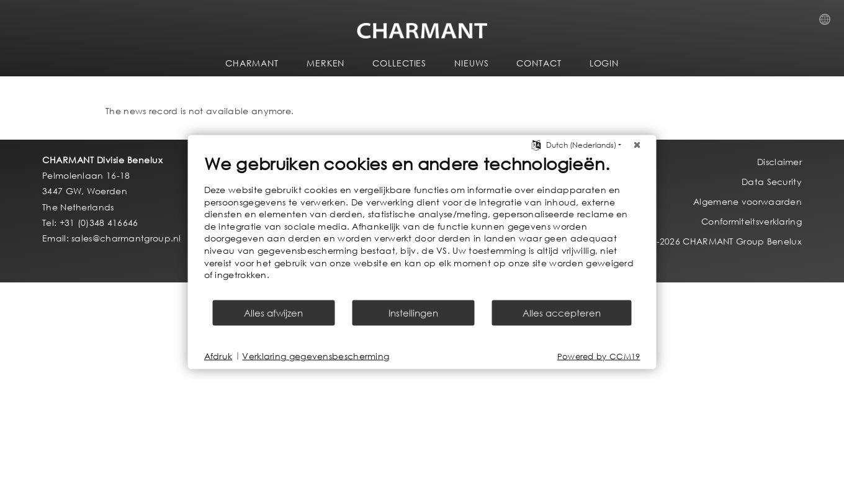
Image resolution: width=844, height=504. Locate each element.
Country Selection (828, 23)
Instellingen (413, 312)
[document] (422, 226)
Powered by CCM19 (599, 356)
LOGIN (604, 63)
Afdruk (218, 356)
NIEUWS (471, 63)
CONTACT (539, 63)
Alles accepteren (562, 312)
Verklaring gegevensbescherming (316, 356)
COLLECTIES (399, 63)
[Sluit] (637, 145)
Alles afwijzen (273, 312)
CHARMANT (252, 63)
